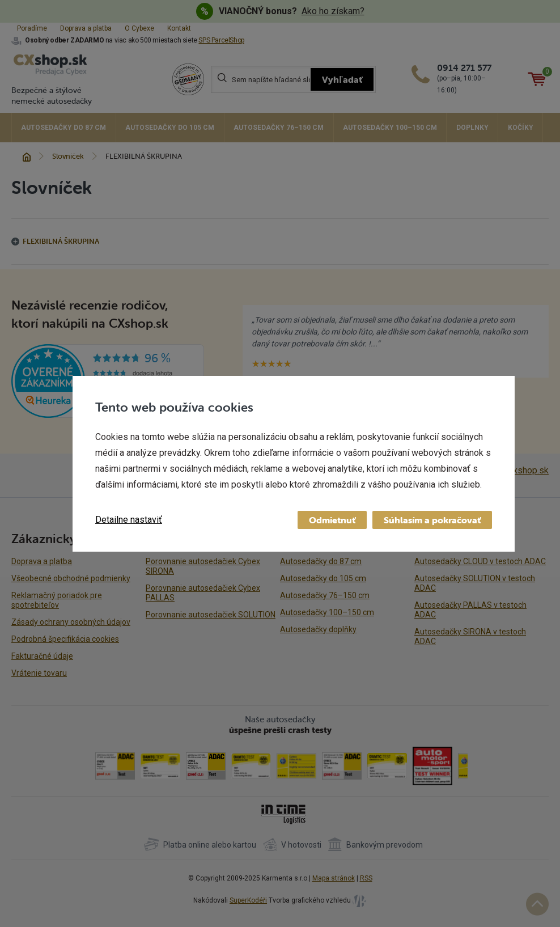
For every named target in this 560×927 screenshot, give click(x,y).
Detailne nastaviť (129, 520)
